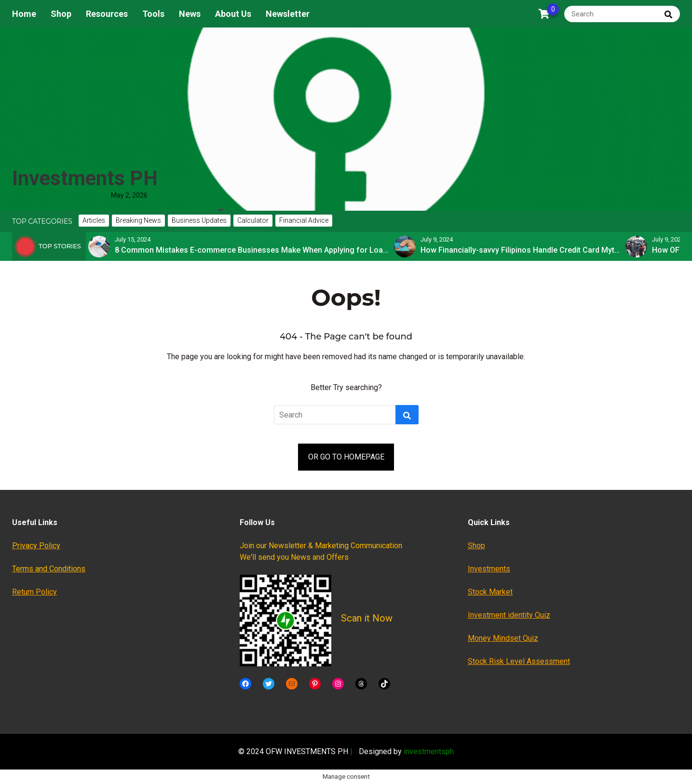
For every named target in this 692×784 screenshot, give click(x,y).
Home (24, 14)
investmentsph (429, 751)
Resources (107, 14)
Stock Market (490, 592)
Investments (489, 569)
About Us (233, 14)
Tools (153, 14)
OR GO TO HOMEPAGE (346, 457)
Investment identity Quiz (509, 615)
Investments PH (85, 178)
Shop (61, 14)
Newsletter (288, 14)
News (190, 14)
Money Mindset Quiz (503, 638)
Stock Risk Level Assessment (519, 661)
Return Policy (34, 592)
